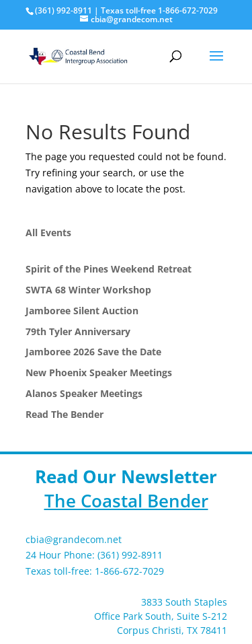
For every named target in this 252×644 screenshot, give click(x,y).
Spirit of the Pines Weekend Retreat (109, 269)
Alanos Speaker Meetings (84, 393)
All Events (48, 232)
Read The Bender (65, 414)
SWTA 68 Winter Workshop (88, 290)
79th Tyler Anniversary (78, 331)
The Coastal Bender (126, 501)
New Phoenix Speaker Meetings (99, 372)
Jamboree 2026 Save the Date (93, 352)
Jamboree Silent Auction (82, 311)
